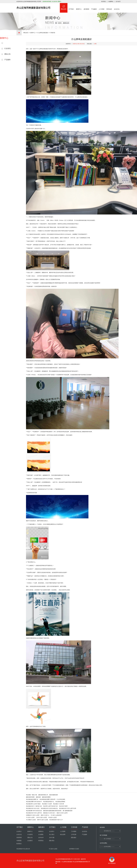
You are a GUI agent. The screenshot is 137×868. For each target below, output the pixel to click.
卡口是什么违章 (30, 817)
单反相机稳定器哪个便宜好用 (47, 799)
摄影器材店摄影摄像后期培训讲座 (52, 811)
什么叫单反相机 (61, 799)
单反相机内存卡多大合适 (33, 808)
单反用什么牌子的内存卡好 (50, 806)
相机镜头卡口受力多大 (49, 813)
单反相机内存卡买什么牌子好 (34, 813)
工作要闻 (74, 831)
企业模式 (30, 841)
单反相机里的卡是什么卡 (56, 820)
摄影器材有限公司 (43, 795)
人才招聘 (63, 831)
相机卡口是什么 (45, 815)
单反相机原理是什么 (49, 802)
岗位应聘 (63, 834)
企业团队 (41, 834)
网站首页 (64, 6)
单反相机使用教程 (60, 802)
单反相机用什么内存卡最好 (33, 804)
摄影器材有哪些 (46, 797)
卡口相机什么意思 (31, 820)
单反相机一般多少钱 (31, 795)
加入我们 (52, 834)
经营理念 (41, 841)
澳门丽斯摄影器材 (68, 811)
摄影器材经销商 (30, 797)
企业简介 (19, 831)
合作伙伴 (41, 838)
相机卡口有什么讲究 (62, 813)
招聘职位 (41, 831)
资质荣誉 (19, 838)
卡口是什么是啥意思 (56, 815)
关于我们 (71, 6)
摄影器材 (38, 797)
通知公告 (7, 54)
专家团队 (19, 841)
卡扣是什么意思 (52, 817)
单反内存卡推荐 (63, 806)
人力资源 (102, 6)
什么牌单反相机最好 (43, 33)
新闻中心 (79, 6)
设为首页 (118, 1)
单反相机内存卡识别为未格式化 (49, 808)
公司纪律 (74, 834)
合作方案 (52, 838)
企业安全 (85, 831)
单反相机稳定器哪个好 (32, 799)
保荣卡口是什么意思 (43, 820)
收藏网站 (111, 1)
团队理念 (52, 841)
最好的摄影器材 (54, 795)
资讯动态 (109, 6)
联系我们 (104, 1)
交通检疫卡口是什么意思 (33, 815)
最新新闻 (7, 43)
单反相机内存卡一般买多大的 (34, 806)
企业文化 (117, 6)
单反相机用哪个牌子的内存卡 (34, 802)
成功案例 (86, 6)
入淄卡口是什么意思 (41, 817)
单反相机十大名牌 (47, 804)
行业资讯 (7, 48)
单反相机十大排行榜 (58, 804)
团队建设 (74, 838)
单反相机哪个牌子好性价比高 (34, 811)
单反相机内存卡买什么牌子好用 (68, 808)
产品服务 (94, 6)
